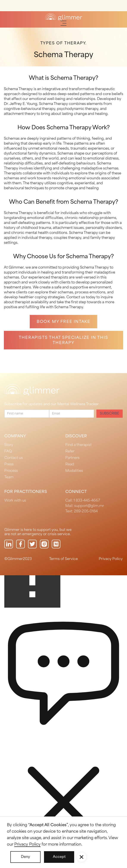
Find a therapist (78, 445)
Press (9, 464)
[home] (64, 17)
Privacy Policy (111, 559)
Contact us (14, 458)
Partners (72, 458)
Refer (70, 451)
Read (70, 464)
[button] (63, 23)
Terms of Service (63, 559)
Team (9, 477)
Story (9, 445)
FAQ (8, 451)
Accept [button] (59, 857)
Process (11, 471)
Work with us (15, 501)
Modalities (74, 471)
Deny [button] (25, 857)
